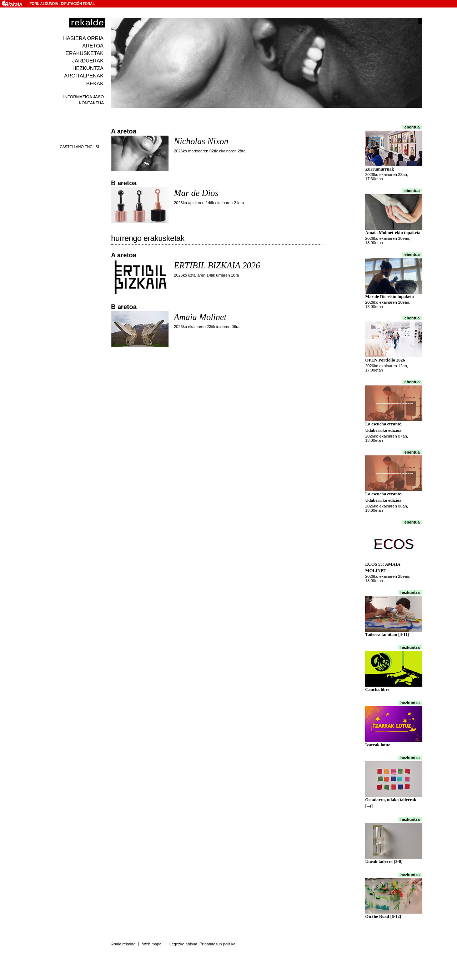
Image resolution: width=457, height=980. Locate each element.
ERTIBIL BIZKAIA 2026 (217, 265)
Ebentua (412, 127)
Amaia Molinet (200, 317)
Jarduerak (88, 61)
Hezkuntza (88, 68)
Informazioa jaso (84, 97)
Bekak (95, 84)
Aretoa (93, 46)
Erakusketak (85, 53)
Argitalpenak (84, 76)
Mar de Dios (196, 193)
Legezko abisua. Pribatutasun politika (202, 944)
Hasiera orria (83, 38)
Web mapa (152, 944)
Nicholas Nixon (201, 141)
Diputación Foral (78, 4)
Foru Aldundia (44, 4)
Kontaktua (91, 103)
